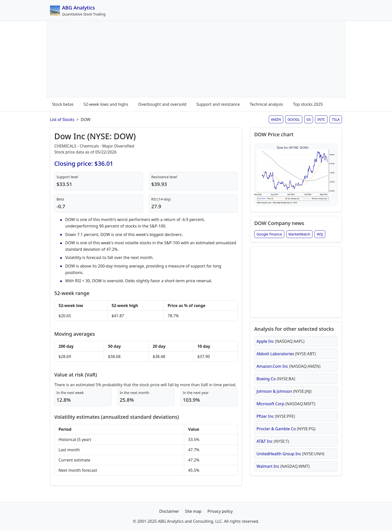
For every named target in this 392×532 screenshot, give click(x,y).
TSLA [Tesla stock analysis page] (336, 119)
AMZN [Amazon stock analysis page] (276, 119)
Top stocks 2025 (308, 104)
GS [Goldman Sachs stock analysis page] (309, 119)
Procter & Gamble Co (286, 434)
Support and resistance (218, 104)
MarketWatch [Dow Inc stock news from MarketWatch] (299, 236)
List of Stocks (62, 119)
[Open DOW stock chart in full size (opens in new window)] (296, 176)
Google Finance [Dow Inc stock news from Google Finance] (269, 236)
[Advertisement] (196, 60)
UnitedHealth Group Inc (290, 459)
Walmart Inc (283, 472)
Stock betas (63, 104)
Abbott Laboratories (286, 359)
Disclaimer (169, 513)
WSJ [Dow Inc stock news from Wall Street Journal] (320, 236)
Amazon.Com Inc (288, 372)
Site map (193, 513)
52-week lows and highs (106, 104)
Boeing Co (276, 384)
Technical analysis (266, 104)
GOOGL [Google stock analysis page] (294, 119)
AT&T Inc (273, 447)
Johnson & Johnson (284, 397)
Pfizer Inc (276, 422)
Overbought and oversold (162, 104)
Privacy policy (220, 513)
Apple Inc (280, 347)
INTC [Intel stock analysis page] (321, 119)
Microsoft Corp (286, 409)
